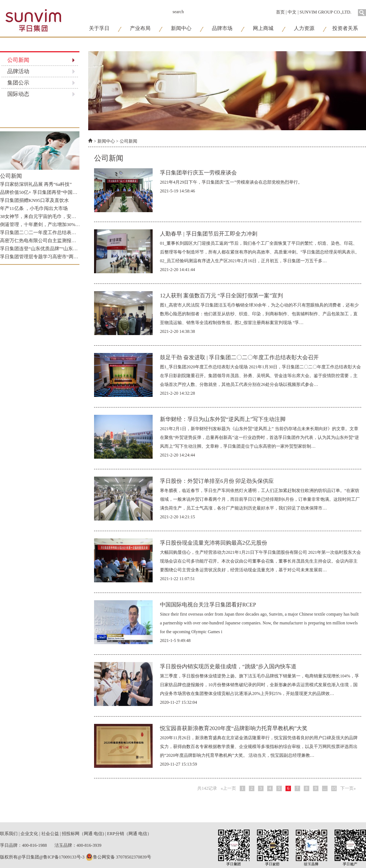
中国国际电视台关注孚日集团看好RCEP (208, 605)
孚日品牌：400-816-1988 (24, 845)
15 (334, 788)
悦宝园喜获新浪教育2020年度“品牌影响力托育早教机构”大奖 (234, 728)
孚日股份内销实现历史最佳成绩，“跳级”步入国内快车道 (228, 666)
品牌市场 (222, 28)
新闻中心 (181, 28)
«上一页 (228, 788)
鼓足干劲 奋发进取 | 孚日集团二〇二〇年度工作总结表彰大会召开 (239, 357)
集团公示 (18, 83)
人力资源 (304, 28)
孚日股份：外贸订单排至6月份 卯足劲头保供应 (217, 481)
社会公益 (50, 834)
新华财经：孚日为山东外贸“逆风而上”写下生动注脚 (223, 419)
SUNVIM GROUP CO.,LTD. (326, 12)
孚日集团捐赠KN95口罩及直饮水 (34, 200)
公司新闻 (18, 60)
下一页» (348, 788)
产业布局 (140, 28)
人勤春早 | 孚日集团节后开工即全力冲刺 (209, 234)
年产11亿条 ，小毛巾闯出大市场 (34, 208)
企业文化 (29, 834)
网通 (88, 834)
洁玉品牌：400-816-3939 (78, 845)
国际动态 (18, 94)
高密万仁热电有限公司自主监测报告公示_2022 (49, 241)
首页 (280, 12)
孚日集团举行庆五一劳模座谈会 (198, 173)
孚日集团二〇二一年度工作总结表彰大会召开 (48, 232)
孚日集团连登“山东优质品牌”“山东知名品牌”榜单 (52, 249)
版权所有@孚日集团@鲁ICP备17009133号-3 (42, 857)
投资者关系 (345, 28)
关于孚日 (99, 28)
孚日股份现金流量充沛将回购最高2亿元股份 (214, 543)
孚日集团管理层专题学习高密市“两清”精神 (45, 257)
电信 (98, 834)
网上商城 (263, 28)
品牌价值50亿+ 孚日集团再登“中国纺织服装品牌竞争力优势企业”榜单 (73, 192)
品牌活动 (18, 71)
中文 (292, 12)
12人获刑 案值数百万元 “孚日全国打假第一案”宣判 (221, 296)
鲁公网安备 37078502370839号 (118, 857)
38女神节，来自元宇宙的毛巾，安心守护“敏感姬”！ (55, 216)
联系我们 (9, 834)
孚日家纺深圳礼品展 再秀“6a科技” (36, 184)
